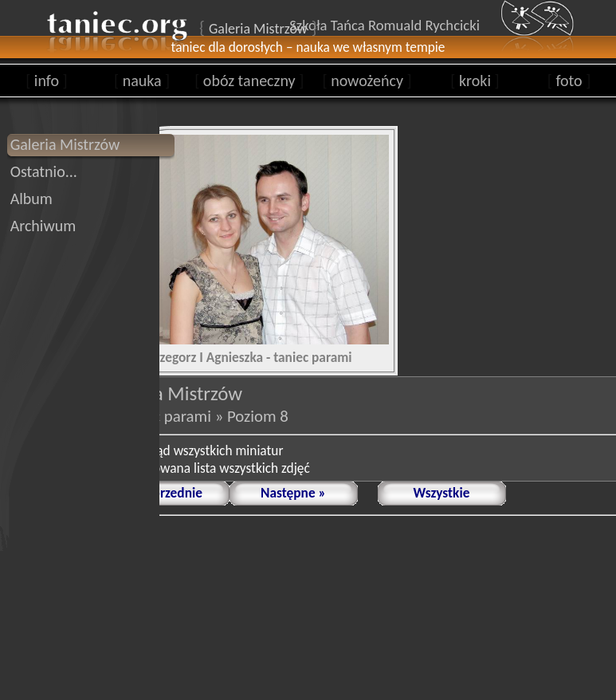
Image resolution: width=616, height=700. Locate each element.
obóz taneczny (249, 81)
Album (31, 199)
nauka (142, 81)
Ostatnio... (44, 171)
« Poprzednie (165, 493)
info (47, 81)
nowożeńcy (367, 81)
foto (569, 81)
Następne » (293, 493)
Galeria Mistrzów (65, 144)
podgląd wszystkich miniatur (204, 450)
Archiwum (43, 226)
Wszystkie (442, 493)
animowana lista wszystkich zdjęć (218, 468)
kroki (475, 81)
